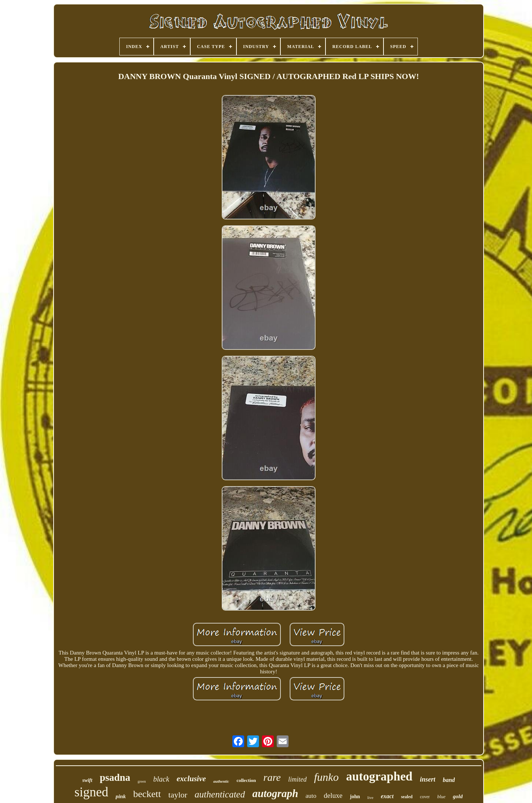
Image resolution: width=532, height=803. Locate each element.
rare (272, 777)
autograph (275, 793)
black (161, 779)
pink (121, 796)
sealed (407, 797)
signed (91, 792)
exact (387, 796)
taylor (178, 795)
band (449, 780)
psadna (115, 778)
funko (326, 777)
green (141, 781)
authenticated (220, 794)
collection (246, 780)
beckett (147, 794)
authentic (221, 781)
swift (87, 780)
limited (297, 779)
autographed (379, 776)
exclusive (191, 779)
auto (311, 796)
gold (458, 796)
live (370, 797)
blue (441, 797)
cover (425, 797)
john (355, 797)
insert (427, 779)
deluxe (333, 795)
